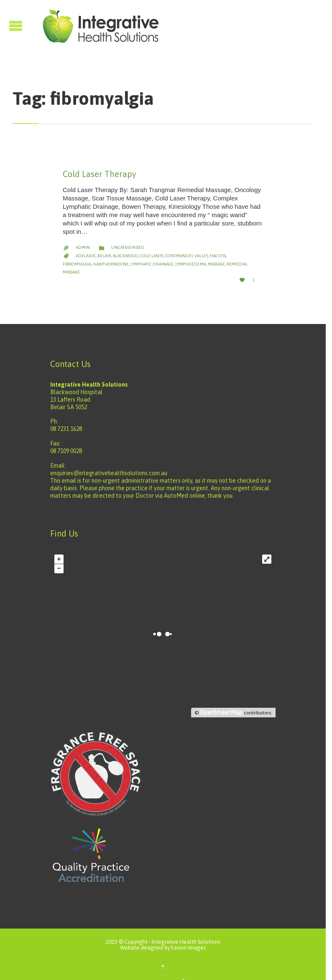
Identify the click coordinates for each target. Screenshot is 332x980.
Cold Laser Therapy (100, 174)
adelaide (86, 247)
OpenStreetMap (227, 696)
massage (186, 256)
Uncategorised (128, 239)
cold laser (151, 247)
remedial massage (216, 256)
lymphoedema (161, 256)
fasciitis (218, 247)
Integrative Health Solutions (189, 926)
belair (104, 247)
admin (83, 239)
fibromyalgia (242, 247)
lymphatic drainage (122, 256)
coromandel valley (186, 247)
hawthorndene (81, 256)
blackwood (125, 247)
